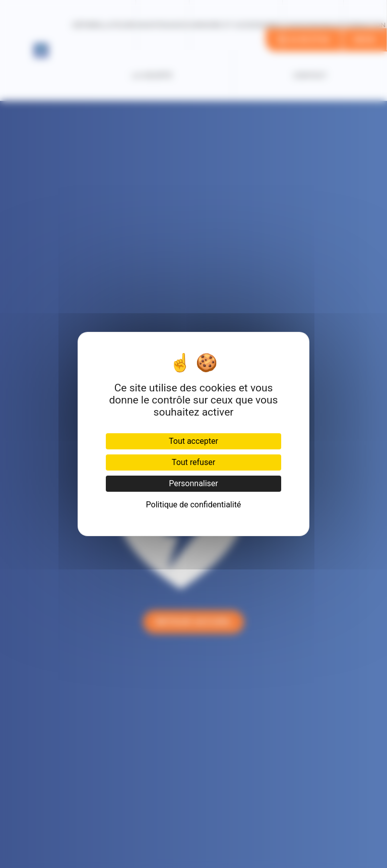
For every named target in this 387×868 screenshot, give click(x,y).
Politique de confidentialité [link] (194, 505)
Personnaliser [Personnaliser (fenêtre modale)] (193, 483)
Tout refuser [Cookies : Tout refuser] (193, 462)
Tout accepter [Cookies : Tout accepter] (193, 441)
